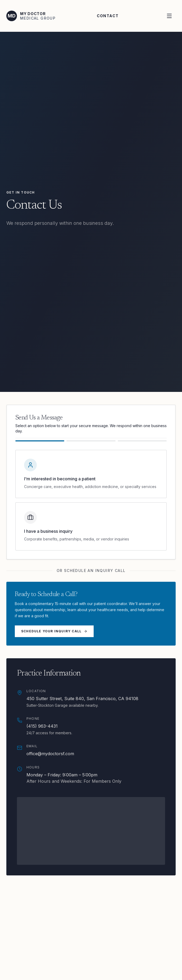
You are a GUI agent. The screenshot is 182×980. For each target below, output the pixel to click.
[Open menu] (170, 16)
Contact (108, 16)
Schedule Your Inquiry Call (54, 631)
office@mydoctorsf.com (50, 754)
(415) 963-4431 (42, 726)
